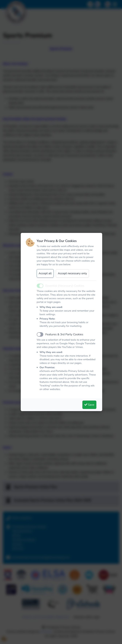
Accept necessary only (72, 273)
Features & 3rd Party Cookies (64, 334)
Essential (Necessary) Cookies (65, 286)
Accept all (45, 273)
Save (89, 405)
